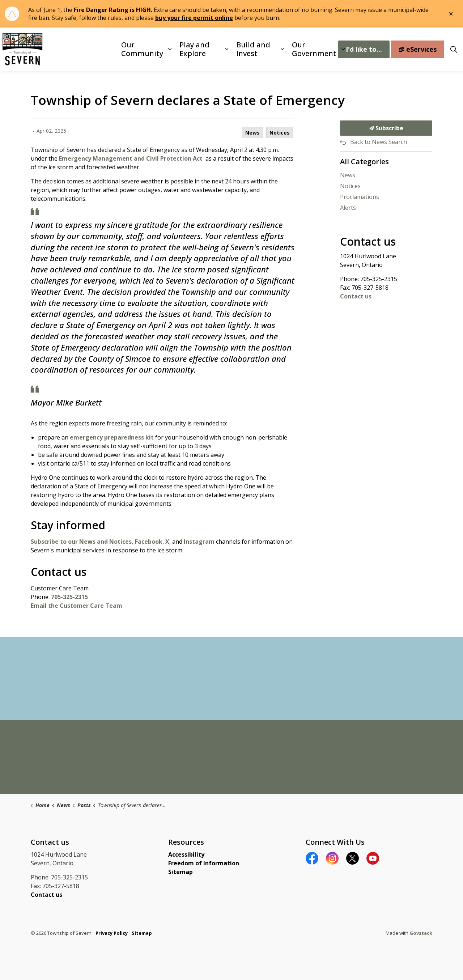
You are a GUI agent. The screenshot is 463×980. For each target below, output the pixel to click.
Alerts (348, 208)
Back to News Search (379, 142)
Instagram (199, 542)
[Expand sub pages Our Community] (170, 49)
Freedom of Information (204, 863)
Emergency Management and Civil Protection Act (131, 158)
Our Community (142, 49)
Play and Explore (194, 49)
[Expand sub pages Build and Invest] (282, 49)
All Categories (364, 162)
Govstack (421, 933)
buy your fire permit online (194, 18)
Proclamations (360, 197)
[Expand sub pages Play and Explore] (227, 49)
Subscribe (386, 128)
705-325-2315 (69, 597)
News (252, 133)
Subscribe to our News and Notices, (82, 542)
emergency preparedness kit (112, 437)
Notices (280, 133)
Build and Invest (253, 49)
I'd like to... (364, 49)
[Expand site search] (454, 49)
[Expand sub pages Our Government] (343, 49)
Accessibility (186, 854)
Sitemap (180, 872)
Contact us (356, 296)
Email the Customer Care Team (77, 606)
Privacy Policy (112, 933)
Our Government (314, 49)
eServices (418, 49)
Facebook (149, 542)
